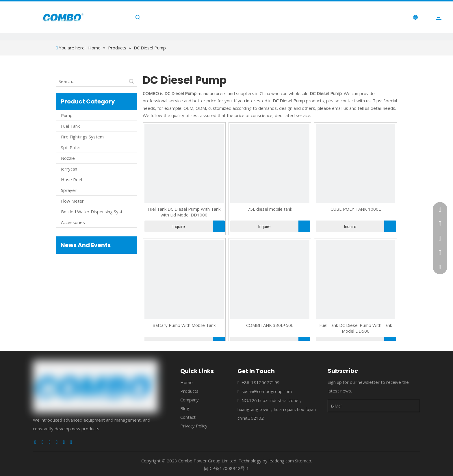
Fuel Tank (70, 126)
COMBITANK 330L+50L (270, 325)
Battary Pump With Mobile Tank (184, 325)
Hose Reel (72, 179)
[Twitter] (50, 442)
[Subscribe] (413, 406)
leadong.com (281, 461)
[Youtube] (57, 442)
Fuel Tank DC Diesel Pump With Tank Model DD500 (356, 328)
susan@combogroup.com (267, 391)
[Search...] (91, 81)
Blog (185, 408)
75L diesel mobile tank (270, 209)
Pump (67, 115)
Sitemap (303, 461)
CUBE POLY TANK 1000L (356, 209)
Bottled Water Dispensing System (95, 212)
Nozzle (68, 158)
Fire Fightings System (82, 137)
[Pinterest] (71, 442)
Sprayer (69, 190)
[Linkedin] (42, 442)
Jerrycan (69, 169)
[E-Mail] (351, 406)
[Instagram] (64, 442)
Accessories (73, 222)
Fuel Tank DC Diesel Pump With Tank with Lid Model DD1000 (184, 212)
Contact (188, 417)
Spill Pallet (71, 147)
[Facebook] (35, 442)
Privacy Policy (194, 426)
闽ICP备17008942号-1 (226, 468)
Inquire (165, 226)
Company (190, 400)
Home (186, 382)
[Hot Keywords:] (131, 81)
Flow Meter (72, 201)
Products (189, 391)
